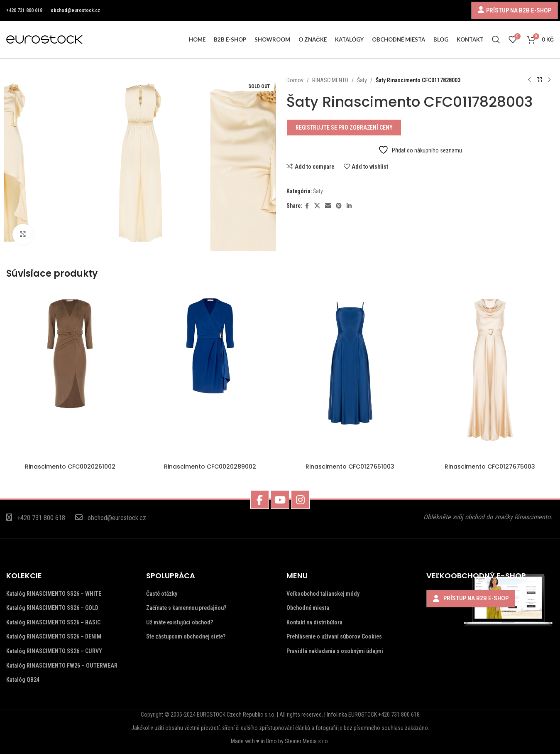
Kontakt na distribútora (314, 622)
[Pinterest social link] (339, 206)
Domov (295, 80)
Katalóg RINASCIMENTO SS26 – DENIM (54, 636)
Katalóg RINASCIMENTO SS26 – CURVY (54, 651)
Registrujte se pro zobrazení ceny (344, 128)
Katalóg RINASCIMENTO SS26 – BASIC (53, 622)
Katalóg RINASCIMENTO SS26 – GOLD (52, 608)
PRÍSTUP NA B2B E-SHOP (519, 10)
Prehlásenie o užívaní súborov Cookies (334, 636)
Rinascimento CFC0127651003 (350, 467)
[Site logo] (44, 39)
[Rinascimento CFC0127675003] (490, 374)
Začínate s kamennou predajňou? (186, 608)
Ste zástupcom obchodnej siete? (186, 636)
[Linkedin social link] (349, 206)
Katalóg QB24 (23, 680)
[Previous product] (529, 80)
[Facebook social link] (307, 206)
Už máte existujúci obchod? (180, 622)
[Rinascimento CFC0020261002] (70, 374)
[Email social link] (328, 206)
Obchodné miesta (308, 608)
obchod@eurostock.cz (75, 10)
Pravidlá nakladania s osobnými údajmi (335, 651)
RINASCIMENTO (330, 80)
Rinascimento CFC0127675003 (490, 467)
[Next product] (549, 80)
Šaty (362, 80)
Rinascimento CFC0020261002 (70, 467)
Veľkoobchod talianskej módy (323, 594)
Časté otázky (162, 594)
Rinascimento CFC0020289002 (210, 467)
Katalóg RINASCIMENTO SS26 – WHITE (54, 594)
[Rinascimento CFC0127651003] (350, 374)
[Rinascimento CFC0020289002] (210, 374)
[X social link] (317, 206)
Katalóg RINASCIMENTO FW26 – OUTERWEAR (62, 666)
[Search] (496, 39)
